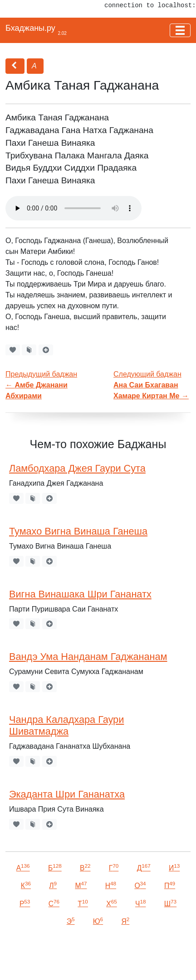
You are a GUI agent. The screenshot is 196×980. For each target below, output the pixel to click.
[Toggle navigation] (180, 30)
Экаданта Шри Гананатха (67, 794)
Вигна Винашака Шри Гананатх (80, 594)
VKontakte (27, 960)
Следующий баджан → (151, 385)
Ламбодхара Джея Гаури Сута (77, 468)
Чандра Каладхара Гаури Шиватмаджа (66, 725)
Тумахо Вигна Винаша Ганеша (78, 531)
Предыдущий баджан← (41, 385)
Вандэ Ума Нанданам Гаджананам (88, 657)
